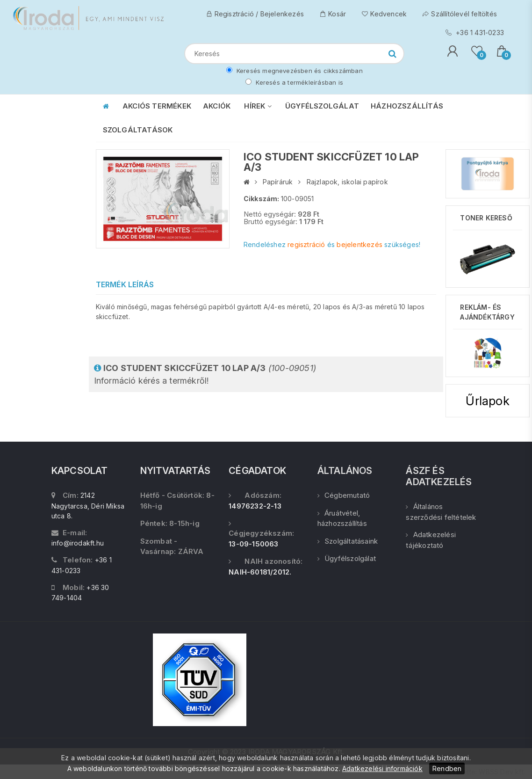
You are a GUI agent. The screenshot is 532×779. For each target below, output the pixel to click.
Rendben (447, 768)
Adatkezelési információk (382, 768)
